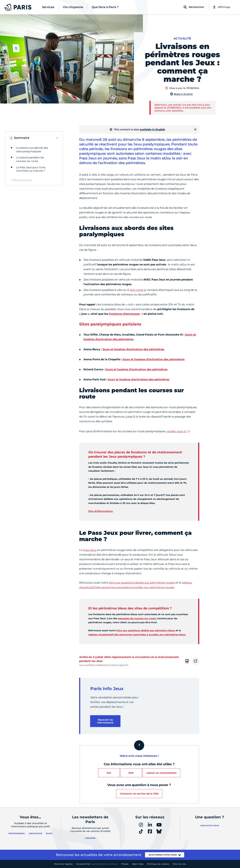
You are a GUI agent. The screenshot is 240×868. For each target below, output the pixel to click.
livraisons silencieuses (124, 314)
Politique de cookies (158, 864)
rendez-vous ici (177, 431)
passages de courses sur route (137, 618)
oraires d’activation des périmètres (143, 369)
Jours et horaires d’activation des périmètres (153, 359)
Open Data (138, 864)
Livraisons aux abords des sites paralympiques (32, 150)
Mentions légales (63, 864)
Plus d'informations (101, 511)
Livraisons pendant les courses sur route (30, 159)
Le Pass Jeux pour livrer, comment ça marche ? (31, 169)
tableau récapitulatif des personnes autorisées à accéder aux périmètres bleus (137, 635)
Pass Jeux (90, 550)
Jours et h (112, 369)
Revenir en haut (23, 180)
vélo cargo (136, 290)
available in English (152, 129)
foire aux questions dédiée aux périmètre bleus (146, 630)
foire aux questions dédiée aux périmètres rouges (142, 583)
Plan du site (179, 864)
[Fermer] (195, 129)
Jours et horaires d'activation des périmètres (138, 379)
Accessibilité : (97, 864)
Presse (125, 864)
